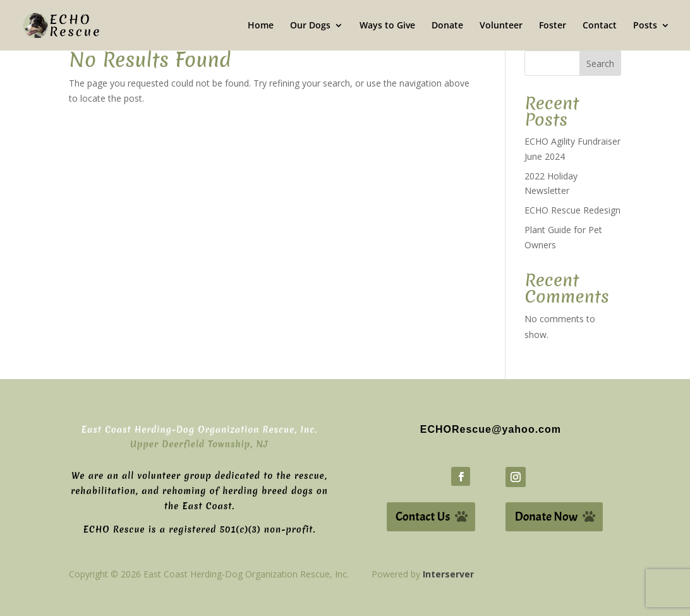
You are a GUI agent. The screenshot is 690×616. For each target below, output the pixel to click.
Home (261, 26)
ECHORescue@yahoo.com (491, 429)
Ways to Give (387, 26)
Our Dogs (310, 26)
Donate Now (546, 516)
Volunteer (501, 26)
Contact (600, 26)
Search (600, 63)
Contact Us (423, 516)
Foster (553, 26)
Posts (645, 26)
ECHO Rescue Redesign (572, 210)
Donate (447, 26)
